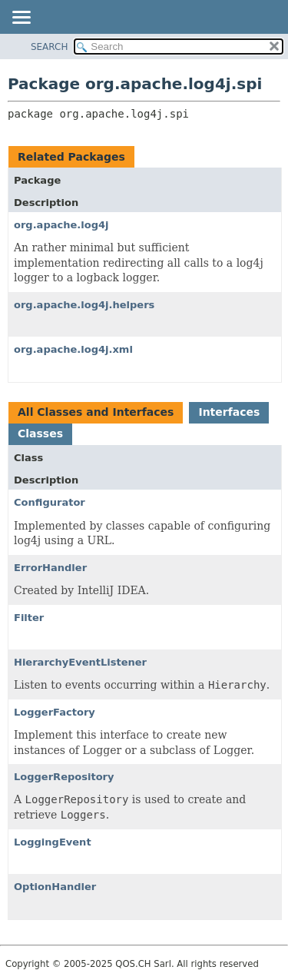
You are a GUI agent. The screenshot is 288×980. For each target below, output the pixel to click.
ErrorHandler (50, 568)
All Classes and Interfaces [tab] (96, 412)
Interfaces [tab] (229, 412)
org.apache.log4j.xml (73, 349)
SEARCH (50, 47)
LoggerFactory (55, 712)
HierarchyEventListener (80, 662)
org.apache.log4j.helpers (84, 305)
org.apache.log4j (61, 225)
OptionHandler (55, 887)
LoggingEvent (53, 842)
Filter (29, 618)
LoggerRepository (64, 777)
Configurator (50, 502)
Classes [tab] (40, 434)
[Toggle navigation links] (21, 18)
